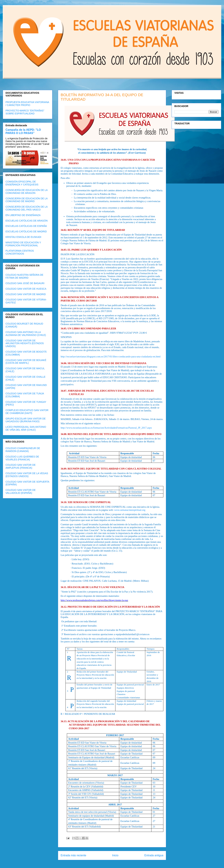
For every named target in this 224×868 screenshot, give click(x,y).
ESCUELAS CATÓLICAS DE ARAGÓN (27, 221)
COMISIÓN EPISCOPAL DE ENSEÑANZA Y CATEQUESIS (22, 183)
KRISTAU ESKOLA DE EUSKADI (23, 237)
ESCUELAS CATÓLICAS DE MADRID (26, 231)
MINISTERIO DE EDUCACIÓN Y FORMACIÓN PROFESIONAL (23, 244)
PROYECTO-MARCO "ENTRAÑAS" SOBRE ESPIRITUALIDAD (25, 112)
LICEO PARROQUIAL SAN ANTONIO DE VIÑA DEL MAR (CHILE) (26, 428)
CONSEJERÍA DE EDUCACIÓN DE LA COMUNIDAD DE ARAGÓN (27, 192)
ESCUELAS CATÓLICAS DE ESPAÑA (26, 226)
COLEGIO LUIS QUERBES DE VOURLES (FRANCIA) (22, 458)
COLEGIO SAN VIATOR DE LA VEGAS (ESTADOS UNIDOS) (27, 475)
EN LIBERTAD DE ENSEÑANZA (23, 215)
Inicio (115, 855)
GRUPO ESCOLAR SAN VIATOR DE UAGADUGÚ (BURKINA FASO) (26, 420)
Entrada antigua (154, 855)
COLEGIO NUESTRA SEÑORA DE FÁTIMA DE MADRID (24, 276)
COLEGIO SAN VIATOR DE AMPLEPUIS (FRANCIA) (21, 466)
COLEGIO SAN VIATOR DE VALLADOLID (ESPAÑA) (21, 491)
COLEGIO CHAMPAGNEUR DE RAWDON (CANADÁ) (23, 450)
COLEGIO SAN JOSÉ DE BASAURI (25, 283)
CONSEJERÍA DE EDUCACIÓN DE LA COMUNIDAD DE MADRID (27, 200)
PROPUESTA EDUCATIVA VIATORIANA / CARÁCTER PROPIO (27, 104)
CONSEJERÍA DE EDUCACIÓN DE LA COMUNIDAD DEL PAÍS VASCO (27, 208)
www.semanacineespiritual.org (130, 510)
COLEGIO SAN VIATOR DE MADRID (26, 294)
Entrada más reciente (73, 855)
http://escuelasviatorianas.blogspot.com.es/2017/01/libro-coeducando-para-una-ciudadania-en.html (111, 357)
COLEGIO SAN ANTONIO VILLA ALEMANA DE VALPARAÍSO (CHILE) (26, 334)
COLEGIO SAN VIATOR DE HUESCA (26, 289)
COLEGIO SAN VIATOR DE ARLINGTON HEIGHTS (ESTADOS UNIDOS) (25, 343)
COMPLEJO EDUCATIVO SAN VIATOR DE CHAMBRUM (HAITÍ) (27, 412)
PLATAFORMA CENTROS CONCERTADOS (20, 252)
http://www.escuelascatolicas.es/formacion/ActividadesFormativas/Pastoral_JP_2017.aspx (106, 428)
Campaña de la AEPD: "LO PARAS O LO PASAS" (23, 131)
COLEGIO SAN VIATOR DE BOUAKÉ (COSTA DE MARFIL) (26, 362)
